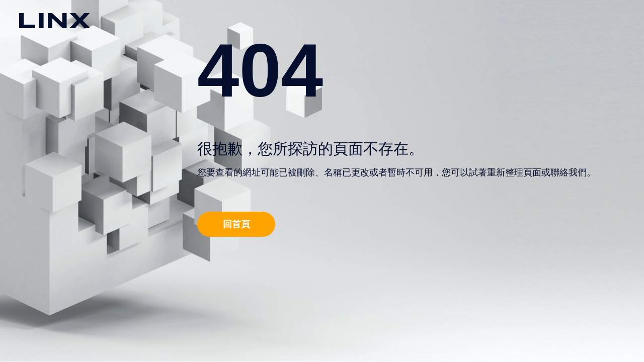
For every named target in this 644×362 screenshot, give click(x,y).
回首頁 (236, 224)
